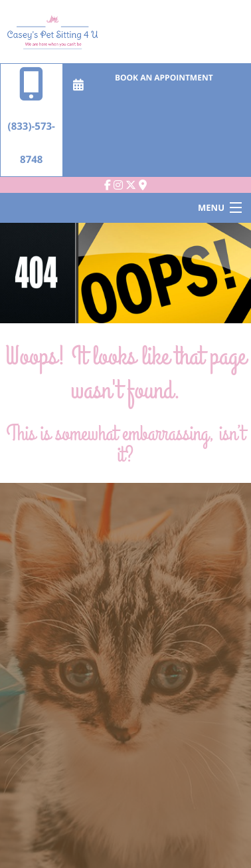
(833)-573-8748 (32, 115)
